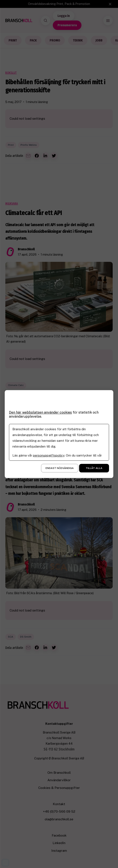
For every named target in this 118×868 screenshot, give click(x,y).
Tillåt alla (94, 468)
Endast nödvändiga (60, 468)
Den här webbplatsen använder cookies (40, 412)
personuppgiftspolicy (49, 455)
